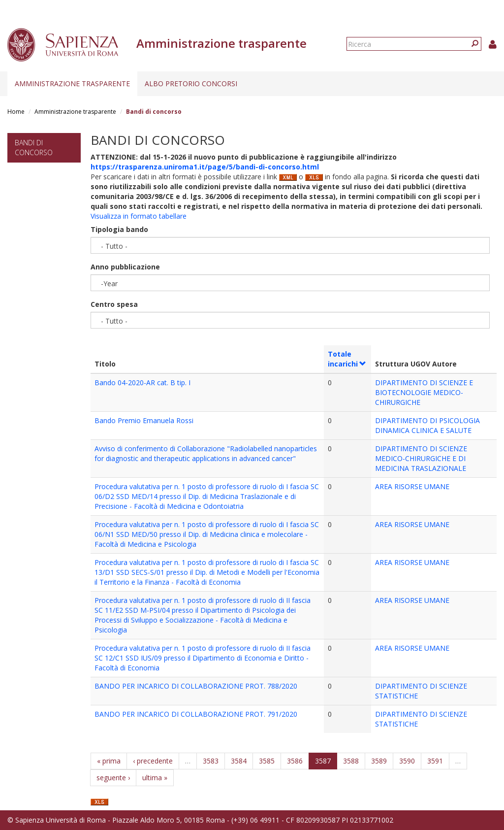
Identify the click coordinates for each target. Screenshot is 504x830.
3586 (295, 761)
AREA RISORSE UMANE (412, 486)
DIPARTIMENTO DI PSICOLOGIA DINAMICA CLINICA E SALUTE (427, 425)
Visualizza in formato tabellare (139, 216)
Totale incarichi (347, 359)
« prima (109, 761)
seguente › (113, 778)
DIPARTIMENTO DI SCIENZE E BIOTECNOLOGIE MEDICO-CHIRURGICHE (424, 392)
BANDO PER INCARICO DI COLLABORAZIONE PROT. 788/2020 (196, 686)
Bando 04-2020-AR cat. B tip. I (142, 382)
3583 (211, 761)
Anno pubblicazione (125, 267)
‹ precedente (153, 761)
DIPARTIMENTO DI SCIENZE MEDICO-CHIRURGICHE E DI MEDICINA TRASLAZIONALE (421, 458)
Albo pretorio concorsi (191, 83)
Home (16, 112)
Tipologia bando (119, 229)
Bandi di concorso (34, 148)
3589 (379, 761)
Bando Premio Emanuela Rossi (144, 420)
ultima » (155, 778)
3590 (407, 761)
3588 (351, 761)
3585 (267, 761)
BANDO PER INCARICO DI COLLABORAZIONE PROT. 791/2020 (196, 714)
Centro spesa (114, 304)
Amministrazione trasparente (72, 83)
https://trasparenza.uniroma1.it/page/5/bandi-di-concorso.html (205, 167)
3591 (435, 761)
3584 (239, 761)
